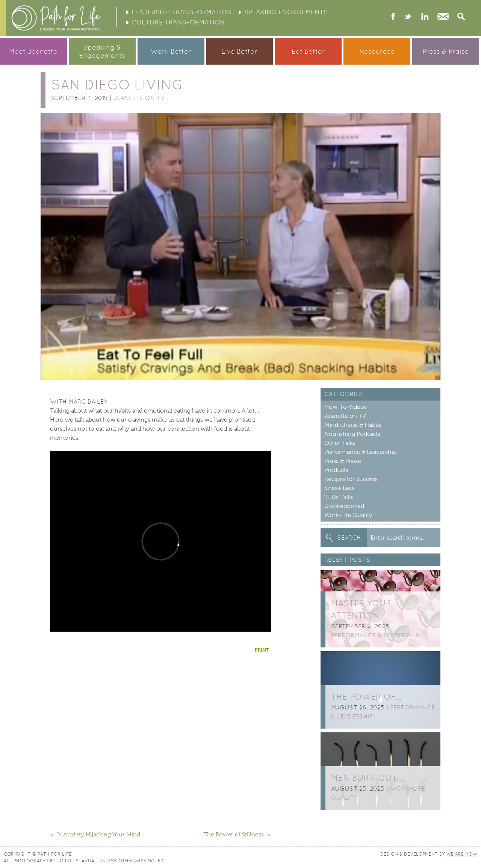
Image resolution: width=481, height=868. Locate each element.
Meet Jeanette (33, 51)
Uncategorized (344, 506)
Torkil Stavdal (77, 861)
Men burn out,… (368, 778)
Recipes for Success (351, 479)
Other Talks (340, 443)
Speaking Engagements (286, 12)
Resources (377, 51)
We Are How (462, 854)
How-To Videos (346, 407)
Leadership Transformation (182, 12)
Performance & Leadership (360, 452)
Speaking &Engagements (102, 51)
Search (461, 17)
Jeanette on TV (139, 98)
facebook (393, 17)
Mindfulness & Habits (353, 425)
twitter (408, 17)
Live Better (239, 51)
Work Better (171, 51)
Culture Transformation (178, 22)
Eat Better (308, 51)
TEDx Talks (339, 497)
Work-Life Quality (348, 515)
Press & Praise (446, 51)
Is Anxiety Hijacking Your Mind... (100, 835)
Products (336, 470)
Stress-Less (339, 488)
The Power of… (366, 697)
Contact (443, 17)
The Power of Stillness (234, 835)
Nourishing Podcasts (352, 434)
